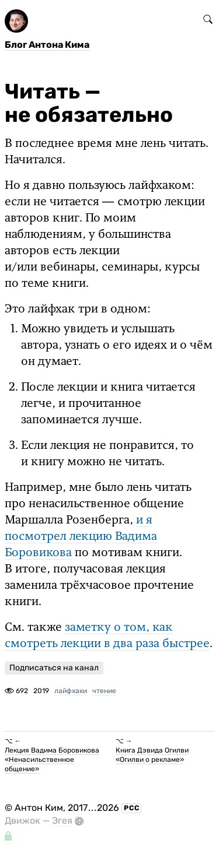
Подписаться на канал (54, 668)
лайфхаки (71, 691)
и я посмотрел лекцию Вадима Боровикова (81, 537)
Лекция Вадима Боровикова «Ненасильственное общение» (52, 760)
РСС (132, 808)
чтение (104, 691)
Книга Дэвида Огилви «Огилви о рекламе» (152, 755)
